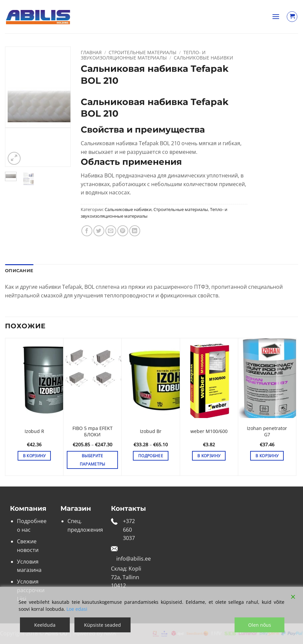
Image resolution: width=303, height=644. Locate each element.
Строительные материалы (143, 52)
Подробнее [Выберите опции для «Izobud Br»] (151, 456)
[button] (276, 16)
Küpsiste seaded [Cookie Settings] (102, 625)
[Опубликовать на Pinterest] (123, 231)
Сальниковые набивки (203, 58)
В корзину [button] (34, 456)
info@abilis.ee (134, 559)
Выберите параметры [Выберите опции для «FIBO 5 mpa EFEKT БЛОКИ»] (93, 460)
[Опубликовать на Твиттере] (99, 231)
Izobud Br (151, 431)
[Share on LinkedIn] (135, 231)
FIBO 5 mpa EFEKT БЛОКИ (93, 431)
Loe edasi (77, 609)
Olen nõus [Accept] (260, 625)
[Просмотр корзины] (292, 17)
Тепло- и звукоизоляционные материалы (143, 55)
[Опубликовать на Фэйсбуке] (87, 231)
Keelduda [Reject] (45, 625)
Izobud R (34, 431)
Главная (91, 52)
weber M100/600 (209, 431)
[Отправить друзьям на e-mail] (111, 231)
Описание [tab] (19, 271)
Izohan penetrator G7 (267, 431)
